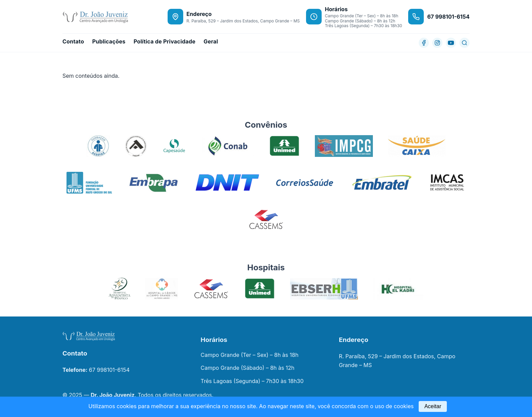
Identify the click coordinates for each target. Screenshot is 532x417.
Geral (211, 41)
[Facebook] (424, 43)
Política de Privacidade (165, 41)
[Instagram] (437, 43)
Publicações (109, 41)
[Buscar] (464, 43)
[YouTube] (451, 43)
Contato (73, 41)
